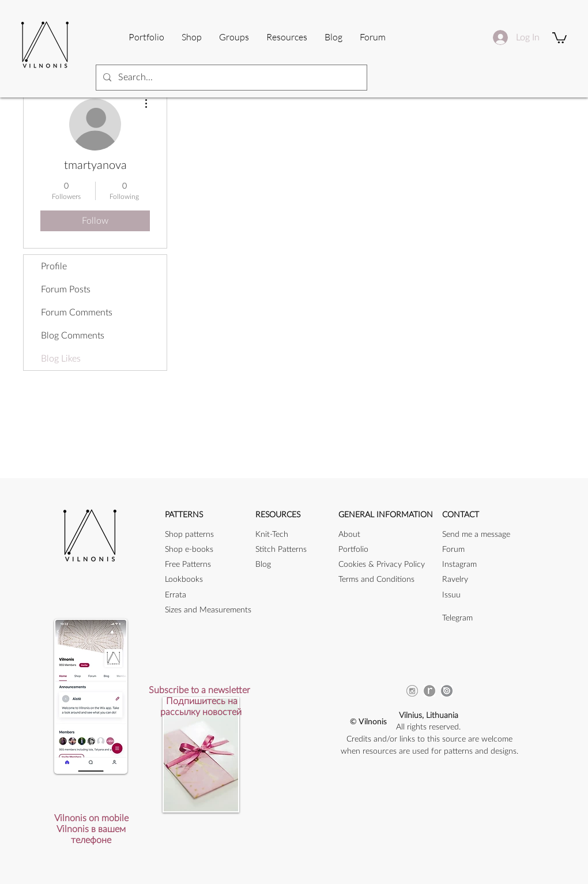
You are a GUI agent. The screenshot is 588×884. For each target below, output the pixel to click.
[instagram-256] (412, 691)
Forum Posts (66, 289)
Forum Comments (77, 313)
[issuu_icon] (447, 691)
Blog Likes (61, 359)
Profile (54, 266)
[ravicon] (429, 691)
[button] (287, 37)
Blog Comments (73, 336)
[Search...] (230, 78)
